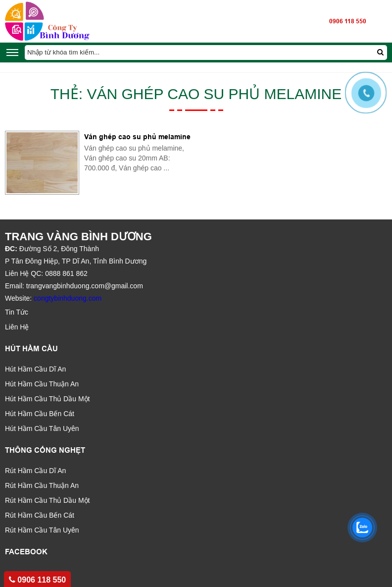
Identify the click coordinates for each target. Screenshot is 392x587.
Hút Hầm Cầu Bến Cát (40, 414)
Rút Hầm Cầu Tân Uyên (42, 530)
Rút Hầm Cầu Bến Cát (40, 515)
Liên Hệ (17, 327)
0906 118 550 (348, 21)
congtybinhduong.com (68, 298)
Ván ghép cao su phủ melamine (137, 137)
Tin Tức (17, 312)
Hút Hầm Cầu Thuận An (42, 384)
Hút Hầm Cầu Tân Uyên (42, 428)
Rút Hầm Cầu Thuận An (42, 485)
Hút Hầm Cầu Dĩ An (35, 369)
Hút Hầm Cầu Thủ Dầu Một (47, 399)
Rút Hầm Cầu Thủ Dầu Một (47, 500)
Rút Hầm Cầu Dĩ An (35, 471)
